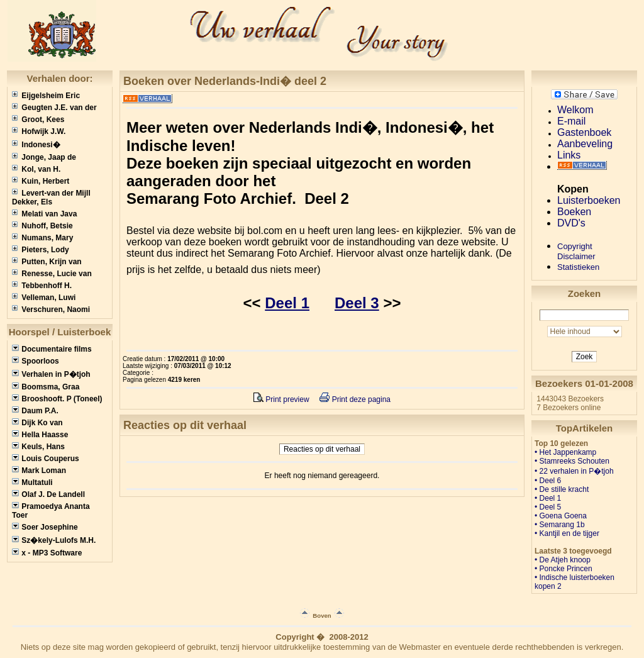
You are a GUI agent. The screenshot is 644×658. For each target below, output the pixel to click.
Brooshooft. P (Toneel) (57, 399)
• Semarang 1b (560, 525)
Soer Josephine (45, 527)
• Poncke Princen (563, 569)
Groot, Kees (38, 120)
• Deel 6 (548, 481)
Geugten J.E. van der (54, 108)
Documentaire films (52, 349)
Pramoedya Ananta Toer (51, 511)
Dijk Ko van (37, 423)
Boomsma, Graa (46, 387)
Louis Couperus (46, 459)
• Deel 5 (548, 507)
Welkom (575, 110)
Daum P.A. (35, 411)
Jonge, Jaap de (44, 157)
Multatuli (32, 482)
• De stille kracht (562, 489)
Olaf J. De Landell (48, 494)
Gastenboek (584, 132)
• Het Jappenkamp (565, 452)
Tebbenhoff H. (42, 286)
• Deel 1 (548, 498)
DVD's (571, 223)
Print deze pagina (355, 399)
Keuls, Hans (38, 447)
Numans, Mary (42, 238)
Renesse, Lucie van (52, 274)
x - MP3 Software (47, 553)
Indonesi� (36, 145)
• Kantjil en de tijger (567, 533)
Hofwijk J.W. (39, 131)
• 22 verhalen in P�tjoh (574, 471)
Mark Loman (39, 471)
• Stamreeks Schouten (572, 461)
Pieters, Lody (41, 250)
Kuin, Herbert (41, 181)
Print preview (281, 399)
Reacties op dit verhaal (322, 449)
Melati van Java (44, 214)
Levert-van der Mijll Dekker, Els (51, 198)
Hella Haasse (40, 435)
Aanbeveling (585, 144)
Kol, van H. (36, 169)
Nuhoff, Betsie (42, 226)
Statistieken (578, 267)
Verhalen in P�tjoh (51, 374)
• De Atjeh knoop (563, 560)
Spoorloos (36, 361)
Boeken (574, 212)
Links (569, 155)
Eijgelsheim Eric (46, 96)
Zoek (585, 357)
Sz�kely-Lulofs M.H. (54, 540)
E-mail (571, 121)
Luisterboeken (589, 200)
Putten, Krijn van (47, 262)
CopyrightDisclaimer (576, 251)
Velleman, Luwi (44, 298)
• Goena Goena (561, 516)
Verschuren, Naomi (51, 309)
